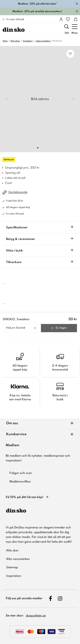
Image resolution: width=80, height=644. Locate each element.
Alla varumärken (18, 559)
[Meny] (75, 30)
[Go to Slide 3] (42, 148)
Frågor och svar (21, 473)
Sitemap (12, 568)
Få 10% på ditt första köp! (24, 497)
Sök (67, 33)
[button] (40, 99)
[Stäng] (77, 4)
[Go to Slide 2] (40, 148)
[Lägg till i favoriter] (70, 54)
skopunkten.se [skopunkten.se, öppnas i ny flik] (36, 616)
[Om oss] (40, 424)
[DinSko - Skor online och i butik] (14, 30)
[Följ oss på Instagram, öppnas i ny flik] (60, 598)
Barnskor (15, 41)
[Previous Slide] (7, 99)
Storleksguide (18, 192)
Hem (5, 41)
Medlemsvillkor (20, 482)
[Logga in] (61, 19)
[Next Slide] (73, 99)
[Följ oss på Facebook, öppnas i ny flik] (51, 598)
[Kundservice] (40, 435)
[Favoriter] (68, 19)
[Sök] (67, 30)
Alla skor (12, 551)
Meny (75, 33)
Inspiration (14, 576)
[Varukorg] (76, 19)
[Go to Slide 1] (38, 148)
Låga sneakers (43, 41)
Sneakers (28, 41)
